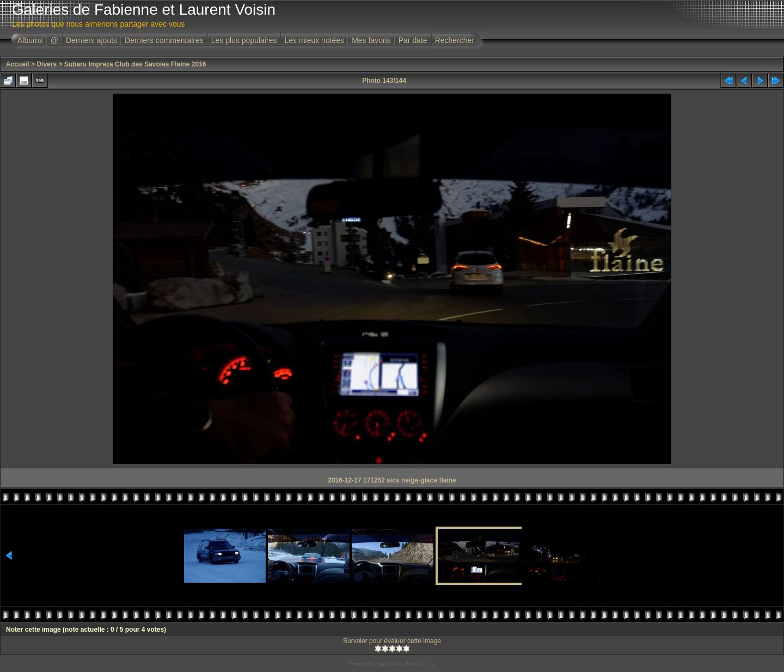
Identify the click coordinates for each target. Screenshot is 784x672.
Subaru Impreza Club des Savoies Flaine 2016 (135, 64)
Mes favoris (371, 40)
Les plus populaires (244, 40)
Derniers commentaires (164, 40)
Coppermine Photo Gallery (406, 664)
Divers (47, 64)
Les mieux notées (314, 40)
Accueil (18, 64)
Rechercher (455, 40)
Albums (30, 40)
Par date (413, 40)
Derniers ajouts (91, 40)
